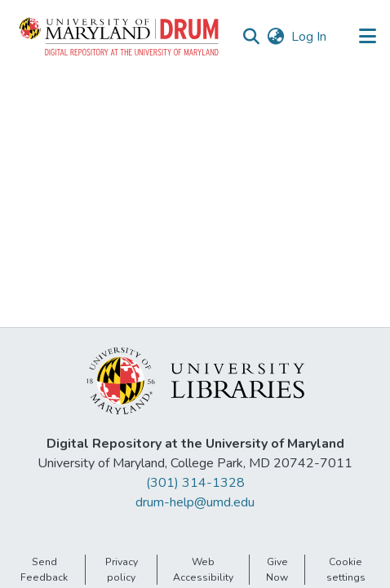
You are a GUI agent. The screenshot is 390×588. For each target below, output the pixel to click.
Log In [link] (310, 37)
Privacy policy (122, 569)
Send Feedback (44, 569)
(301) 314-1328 (195, 483)
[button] (120, 37)
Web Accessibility (203, 569)
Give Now (277, 569)
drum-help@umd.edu (195, 502)
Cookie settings (346, 569)
